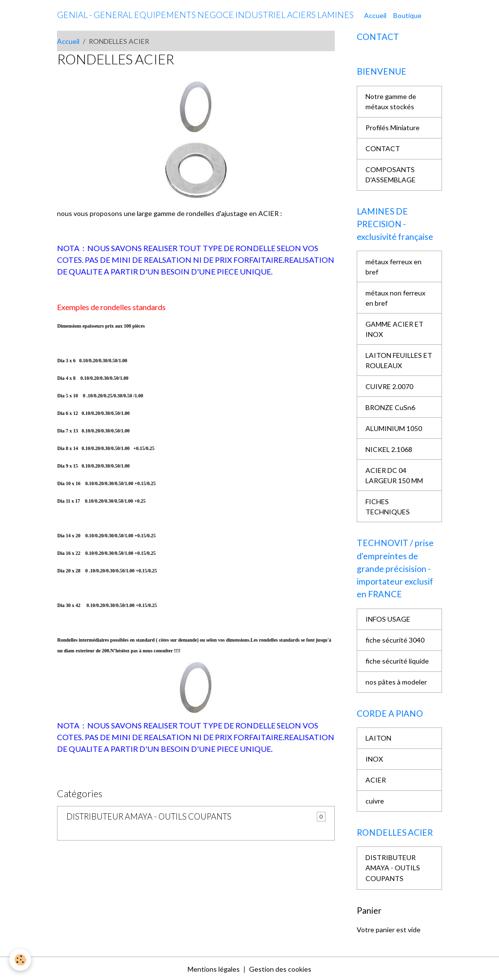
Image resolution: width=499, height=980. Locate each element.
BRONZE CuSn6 (390, 407)
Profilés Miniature (393, 127)
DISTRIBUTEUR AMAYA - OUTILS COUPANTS (149, 817)
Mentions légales (214, 968)
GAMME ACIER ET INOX (394, 329)
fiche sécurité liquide (397, 661)
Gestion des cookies (280, 968)
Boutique (407, 15)
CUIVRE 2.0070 (389, 386)
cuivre (375, 801)
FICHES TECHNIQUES (388, 507)
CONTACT (383, 148)
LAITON (378, 738)
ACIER (376, 780)
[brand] (205, 15)
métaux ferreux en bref (393, 267)
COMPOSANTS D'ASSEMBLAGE (391, 175)
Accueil (375, 15)
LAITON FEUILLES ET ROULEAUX (399, 360)
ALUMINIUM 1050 (394, 428)
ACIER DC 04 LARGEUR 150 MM (394, 475)
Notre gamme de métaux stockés (391, 101)
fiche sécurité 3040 (395, 640)
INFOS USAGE (388, 619)
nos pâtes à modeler (396, 682)
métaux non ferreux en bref (395, 298)
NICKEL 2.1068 (389, 449)
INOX (374, 759)
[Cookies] (21, 960)
